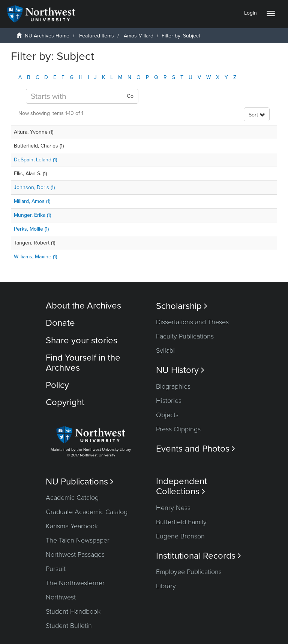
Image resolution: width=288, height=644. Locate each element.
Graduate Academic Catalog (87, 512)
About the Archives (83, 306)
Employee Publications (189, 572)
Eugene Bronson (180, 536)
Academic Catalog (72, 498)
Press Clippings (178, 429)
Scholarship (182, 306)
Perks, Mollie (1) (31, 229)
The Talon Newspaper (78, 540)
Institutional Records (199, 556)
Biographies (173, 386)
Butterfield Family (181, 522)
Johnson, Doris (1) (34, 187)
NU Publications (80, 482)
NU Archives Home (47, 36)
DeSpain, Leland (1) (35, 160)
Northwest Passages (75, 555)
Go (130, 96)
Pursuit (56, 569)
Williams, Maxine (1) (35, 257)
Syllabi (165, 350)
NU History (180, 370)
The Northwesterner (75, 583)
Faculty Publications (185, 336)
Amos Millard (139, 36)
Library (166, 586)
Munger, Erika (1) (32, 215)
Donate (60, 323)
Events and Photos (196, 449)
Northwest (61, 597)
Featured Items (97, 36)
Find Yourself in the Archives (83, 363)
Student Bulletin (69, 626)
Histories (169, 401)
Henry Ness (173, 508)
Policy (57, 385)
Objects (167, 415)
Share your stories (82, 341)
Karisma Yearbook (72, 526)
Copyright (65, 402)
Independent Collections (181, 486)
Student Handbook (73, 611)
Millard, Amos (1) (32, 201)
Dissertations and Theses (192, 322)
